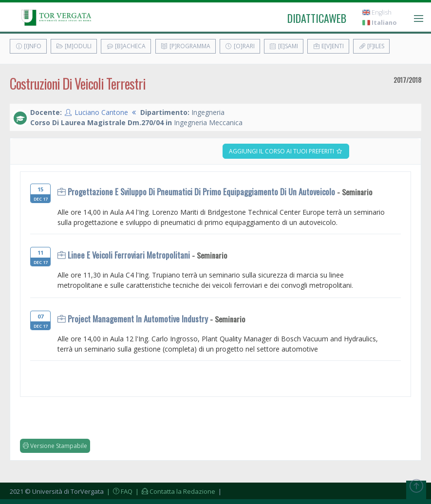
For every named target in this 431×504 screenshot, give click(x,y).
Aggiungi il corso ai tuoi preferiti (286, 151)
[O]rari (240, 46)
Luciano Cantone (101, 112)
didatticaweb (317, 18)
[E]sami (284, 46)
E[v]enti (328, 46)
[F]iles (371, 46)
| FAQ (119, 491)
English (377, 12)
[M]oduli (74, 46)
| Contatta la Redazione (175, 491)
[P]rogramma (186, 46)
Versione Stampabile (55, 446)
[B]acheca (126, 46)
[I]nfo (28, 46)
